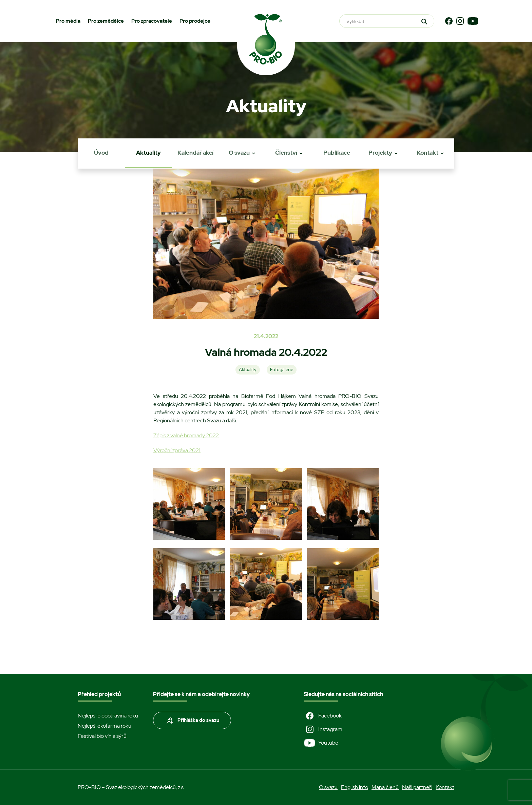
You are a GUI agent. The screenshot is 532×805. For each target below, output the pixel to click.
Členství (286, 153)
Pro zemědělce (106, 21)
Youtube (321, 743)
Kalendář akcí (195, 153)
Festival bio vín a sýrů (102, 736)
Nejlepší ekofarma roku (104, 726)
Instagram (323, 729)
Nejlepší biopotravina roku (108, 716)
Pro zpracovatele (152, 21)
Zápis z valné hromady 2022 (186, 435)
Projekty (380, 153)
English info (355, 787)
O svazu (239, 153)
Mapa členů (385, 787)
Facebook (323, 716)
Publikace (337, 153)
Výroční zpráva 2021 (177, 450)
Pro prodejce (195, 21)
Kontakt (427, 153)
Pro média (68, 21)
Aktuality (148, 153)
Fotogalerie (282, 370)
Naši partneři (417, 787)
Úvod (101, 153)
